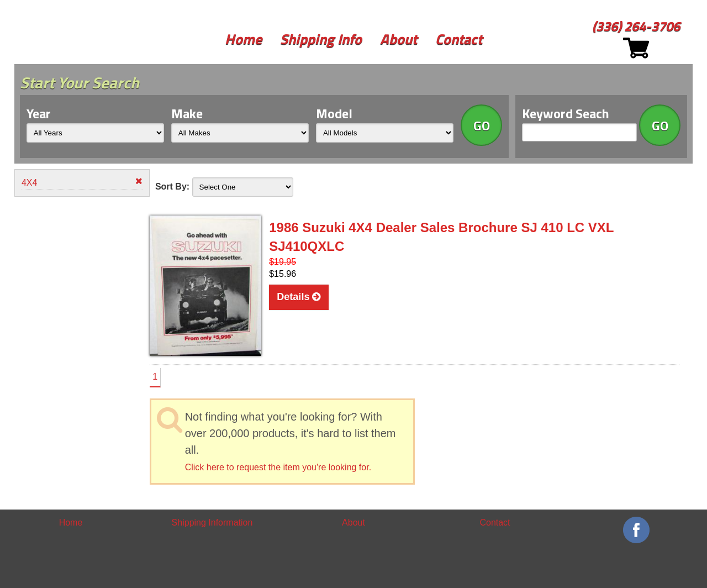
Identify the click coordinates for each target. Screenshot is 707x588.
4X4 (82, 182)
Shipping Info (321, 39)
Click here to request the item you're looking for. (278, 467)
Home (243, 39)
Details (299, 297)
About (399, 39)
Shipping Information (212, 523)
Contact (459, 39)
